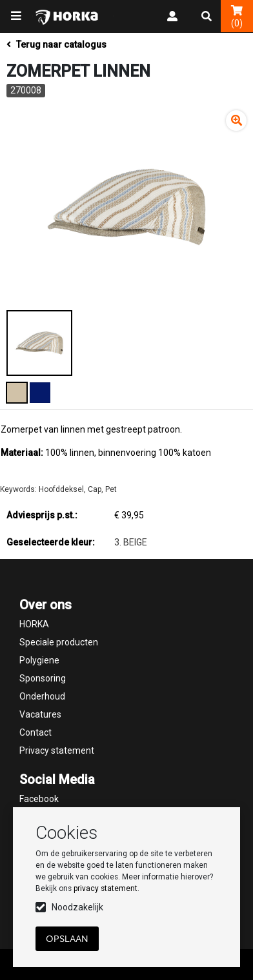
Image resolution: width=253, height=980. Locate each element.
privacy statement (106, 888)
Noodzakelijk (77, 907)
